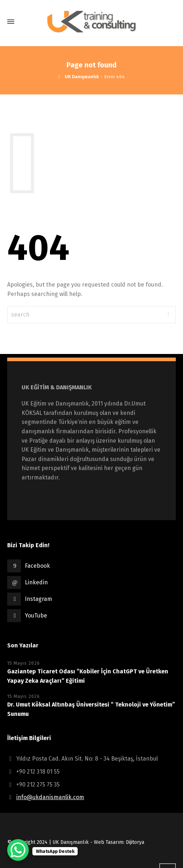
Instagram (38, 599)
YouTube (36, 615)
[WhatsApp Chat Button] (18, 850)
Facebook (37, 566)
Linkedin (36, 582)
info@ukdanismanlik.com (50, 797)
